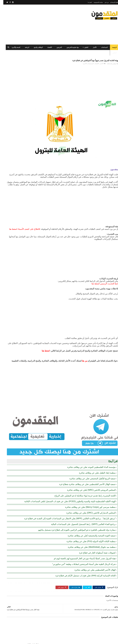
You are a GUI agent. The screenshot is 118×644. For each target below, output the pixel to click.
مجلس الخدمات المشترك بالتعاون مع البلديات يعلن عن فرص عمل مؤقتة (15, 113)
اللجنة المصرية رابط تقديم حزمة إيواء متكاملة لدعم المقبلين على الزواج (82, 477)
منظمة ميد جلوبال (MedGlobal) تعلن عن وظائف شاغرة (88, 536)
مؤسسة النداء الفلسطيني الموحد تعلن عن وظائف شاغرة (88, 448)
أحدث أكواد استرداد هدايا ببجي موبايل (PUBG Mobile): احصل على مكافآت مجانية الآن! (14, 175)
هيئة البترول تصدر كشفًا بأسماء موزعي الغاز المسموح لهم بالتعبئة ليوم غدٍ (81, 548)
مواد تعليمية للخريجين (69, 47)
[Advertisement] (44, 25)
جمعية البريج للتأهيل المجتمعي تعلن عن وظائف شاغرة (89, 460)
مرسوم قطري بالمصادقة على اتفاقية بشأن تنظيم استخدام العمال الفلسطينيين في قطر (14, 123)
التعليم (83, 47)
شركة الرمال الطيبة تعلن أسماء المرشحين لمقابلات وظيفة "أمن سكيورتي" (81, 554)
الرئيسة (111, 47)
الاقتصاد (46, 47)
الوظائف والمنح (35, 47)
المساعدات (101, 47)
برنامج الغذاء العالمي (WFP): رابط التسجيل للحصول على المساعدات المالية (80, 511)
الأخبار (91, 47)
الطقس (111, 53)
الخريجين (56, 47)
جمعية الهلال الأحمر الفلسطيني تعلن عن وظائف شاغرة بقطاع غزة (84, 465)
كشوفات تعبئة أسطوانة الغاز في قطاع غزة (94, 542)
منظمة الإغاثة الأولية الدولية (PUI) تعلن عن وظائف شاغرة (88, 531)
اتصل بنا (87, 2)
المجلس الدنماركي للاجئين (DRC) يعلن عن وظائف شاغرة (88, 497)
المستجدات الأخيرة (85, 65)
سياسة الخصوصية (95, 2)
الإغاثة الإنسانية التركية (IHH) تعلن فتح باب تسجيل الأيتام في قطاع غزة (82, 565)
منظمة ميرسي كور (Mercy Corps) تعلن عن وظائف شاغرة (87, 491)
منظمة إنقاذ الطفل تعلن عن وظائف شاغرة (94, 454)
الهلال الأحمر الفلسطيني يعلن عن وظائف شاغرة (92, 559)
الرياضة (24, 47)
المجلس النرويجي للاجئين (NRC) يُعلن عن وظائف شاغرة (88, 471)
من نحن (103, 2)
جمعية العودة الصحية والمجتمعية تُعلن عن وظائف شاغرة (88, 525)
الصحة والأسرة (13, 47)
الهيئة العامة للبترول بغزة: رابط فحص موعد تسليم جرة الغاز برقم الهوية (14, 144)
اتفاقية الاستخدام (111, 2)
